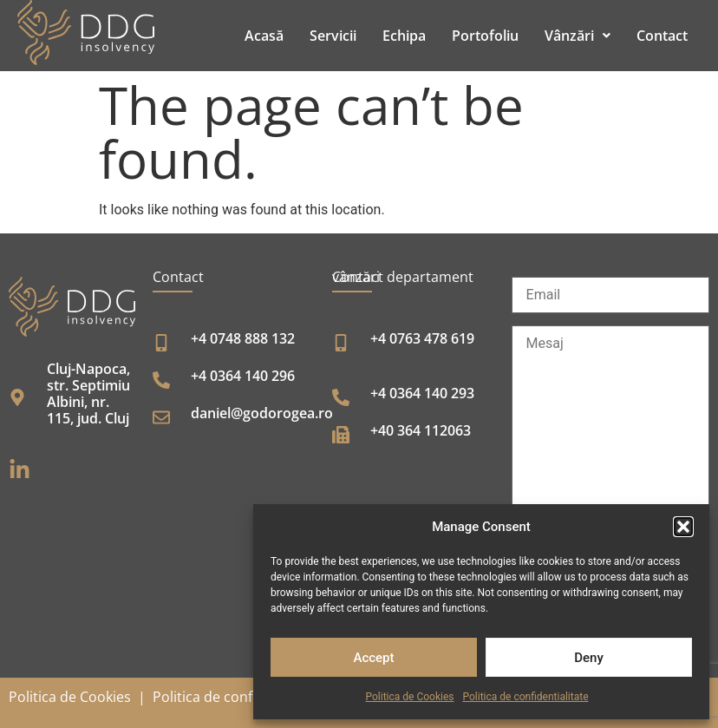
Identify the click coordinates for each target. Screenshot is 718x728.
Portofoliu (485, 36)
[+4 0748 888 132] (161, 343)
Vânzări (578, 36)
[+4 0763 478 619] (341, 343)
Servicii (333, 36)
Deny (589, 658)
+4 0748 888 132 (243, 338)
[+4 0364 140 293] (341, 397)
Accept (373, 658)
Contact (662, 36)
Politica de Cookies (410, 697)
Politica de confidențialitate (242, 697)
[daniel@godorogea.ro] (161, 417)
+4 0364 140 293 (422, 393)
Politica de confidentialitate (525, 697)
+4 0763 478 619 (422, 338)
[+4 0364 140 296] (161, 380)
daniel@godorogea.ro (262, 413)
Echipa (404, 36)
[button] (683, 527)
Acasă (264, 36)
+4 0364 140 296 (243, 376)
